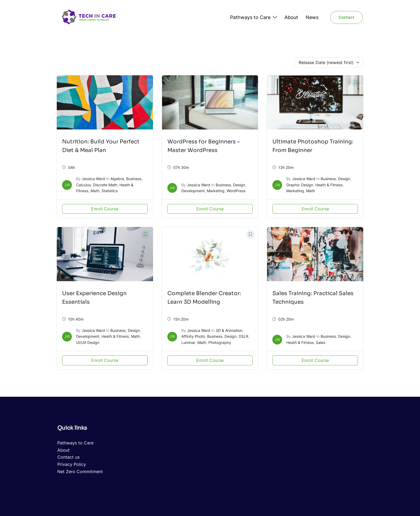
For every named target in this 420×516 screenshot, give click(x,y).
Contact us (68, 457)
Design (239, 185)
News (312, 17)
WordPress (236, 191)
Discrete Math (105, 185)
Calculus (83, 185)
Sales (320, 342)
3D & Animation (229, 330)
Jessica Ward (93, 179)
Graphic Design (300, 185)
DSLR (243, 336)
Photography (220, 342)
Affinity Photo (193, 336)
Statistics (110, 191)
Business (134, 179)
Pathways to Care (250, 17)
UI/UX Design (88, 342)
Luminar (188, 342)
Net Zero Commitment (80, 472)
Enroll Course (105, 209)
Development (193, 191)
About (291, 17)
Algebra (117, 179)
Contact (346, 17)
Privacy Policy (72, 464)
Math (95, 191)
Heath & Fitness (329, 185)
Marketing (216, 191)
